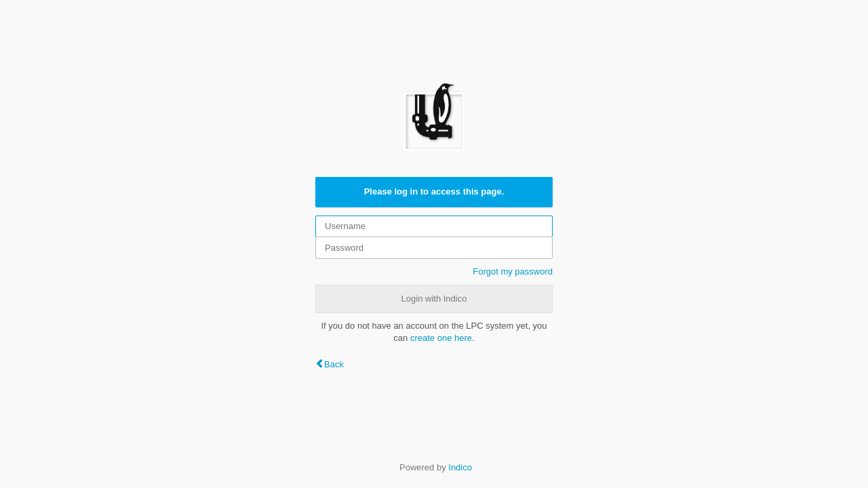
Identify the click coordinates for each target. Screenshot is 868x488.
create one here (441, 338)
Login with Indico (434, 299)
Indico (460, 467)
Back (334, 364)
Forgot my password (513, 271)
